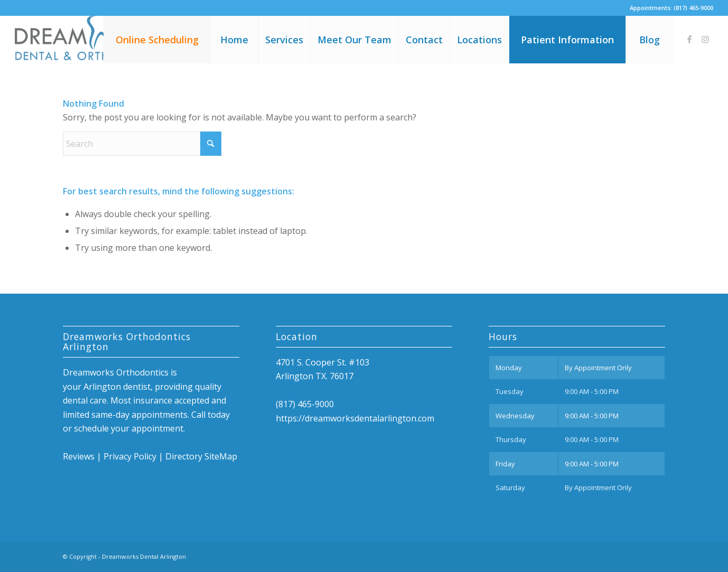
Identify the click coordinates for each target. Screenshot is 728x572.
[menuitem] (157, 40)
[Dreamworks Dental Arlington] (94, 40)
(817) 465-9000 (693, 8)
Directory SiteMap (201, 456)
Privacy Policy (130, 456)
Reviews (79, 456)
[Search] (142, 144)
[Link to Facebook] (689, 39)
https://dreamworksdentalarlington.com (355, 418)
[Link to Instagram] (705, 39)
